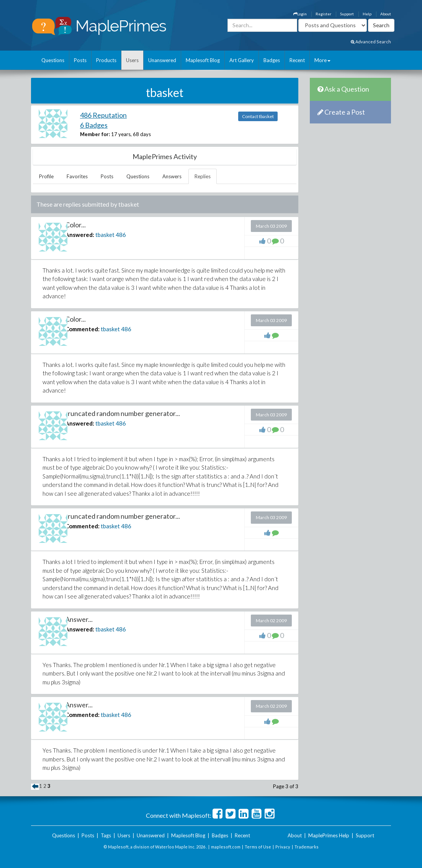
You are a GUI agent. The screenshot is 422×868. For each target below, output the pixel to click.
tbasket (105, 235)
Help (367, 14)
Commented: (82, 329)
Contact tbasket (258, 116)
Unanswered (162, 60)
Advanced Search (371, 42)
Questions (53, 60)
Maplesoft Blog (203, 60)
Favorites (77, 176)
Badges (272, 60)
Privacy (283, 847)
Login (300, 14)
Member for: (95, 134)
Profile (46, 176)
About (386, 14)
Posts (80, 60)
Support (347, 14)
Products (106, 60)
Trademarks (307, 847)
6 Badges (94, 125)
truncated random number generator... (123, 413)
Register (323, 14)
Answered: (80, 235)
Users (132, 60)
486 (121, 235)
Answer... (79, 619)
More (322, 60)
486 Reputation (103, 115)
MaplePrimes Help (329, 835)
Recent (297, 60)
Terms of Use (258, 847)
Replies (203, 176)
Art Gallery (242, 60)
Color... (75, 225)
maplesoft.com (226, 847)
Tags (106, 835)
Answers (172, 176)
